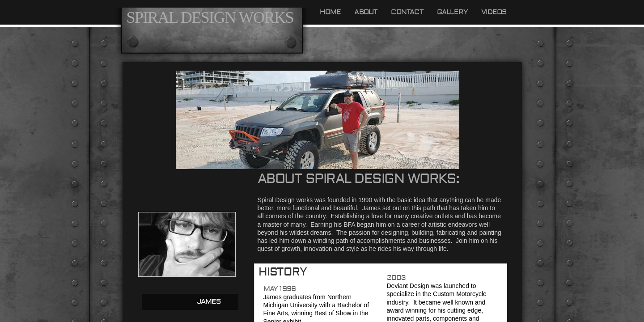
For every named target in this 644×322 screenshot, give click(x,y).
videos (494, 12)
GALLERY (452, 12)
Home (330, 12)
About (366, 12)
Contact (407, 12)
